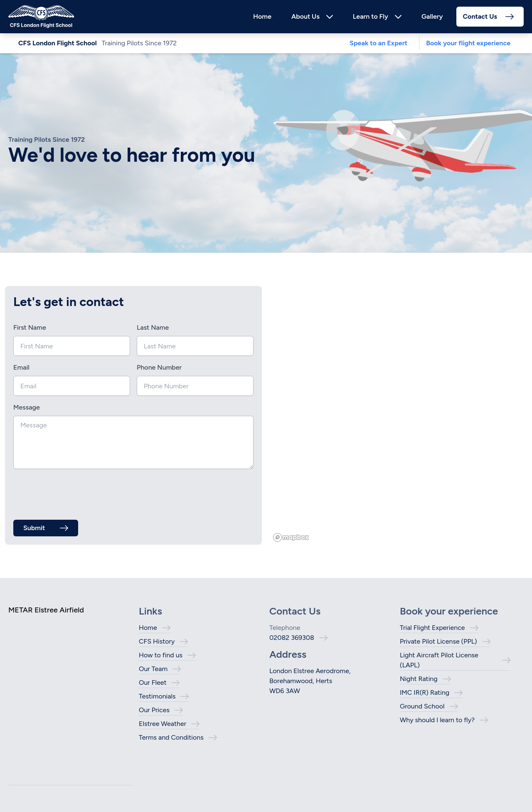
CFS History (157, 641)
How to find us (161, 655)
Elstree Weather (163, 724)
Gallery (432, 16)
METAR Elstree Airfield (46, 610)
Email (21, 367)
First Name (30, 327)
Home (262, 16)
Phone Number (159, 367)
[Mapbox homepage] (291, 537)
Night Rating (419, 679)
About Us (305, 16)
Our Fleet (153, 682)
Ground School (422, 706)
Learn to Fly (371, 16)
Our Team (153, 669)
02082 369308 (292, 638)
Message (27, 407)
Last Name (153, 327)
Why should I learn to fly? (437, 720)
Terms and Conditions (171, 737)
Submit (34, 528)
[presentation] (76, 492)
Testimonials (157, 696)
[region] (399, 415)
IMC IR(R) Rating (425, 692)
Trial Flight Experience (432, 628)
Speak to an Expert (378, 43)
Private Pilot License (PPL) (438, 641)
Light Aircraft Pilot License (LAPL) (439, 660)
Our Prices (154, 710)
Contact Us (480, 16)
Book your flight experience (468, 43)
